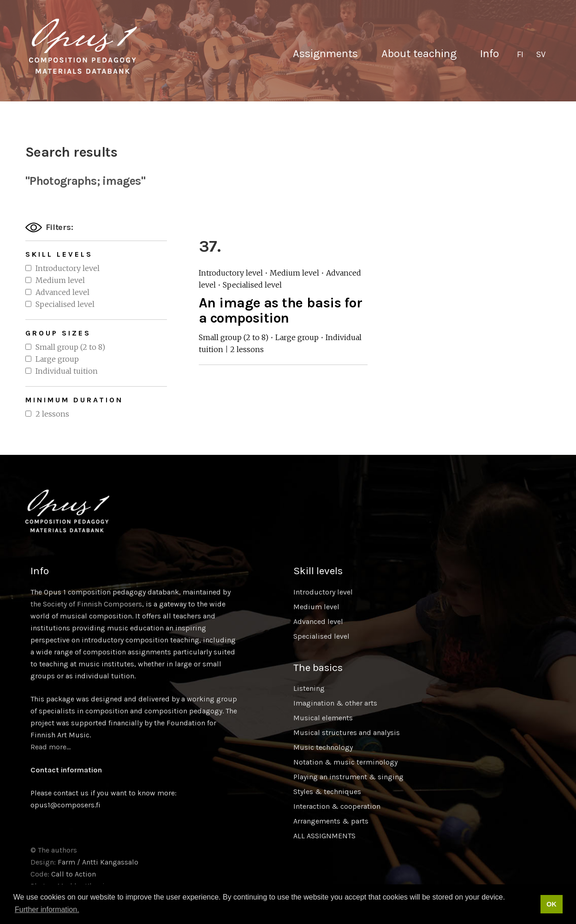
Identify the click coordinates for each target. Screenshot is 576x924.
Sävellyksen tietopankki (83, 46)
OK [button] (552, 904)
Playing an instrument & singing (348, 777)
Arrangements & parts (331, 821)
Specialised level (65, 304)
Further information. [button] (47, 909)
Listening (309, 688)
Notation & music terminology (345, 762)
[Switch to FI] (520, 55)
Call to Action (74, 874)
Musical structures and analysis (347, 733)
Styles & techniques (327, 792)
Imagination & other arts (335, 703)
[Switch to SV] (541, 55)
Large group (57, 359)
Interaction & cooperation (337, 806)
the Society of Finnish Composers (86, 604)
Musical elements (323, 718)
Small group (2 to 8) (70, 347)
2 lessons (52, 414)
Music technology (323, 747)
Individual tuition (67, 371)
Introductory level (68, 268)
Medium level (60, 280)
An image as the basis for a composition (281, 310)
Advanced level (62, 292)
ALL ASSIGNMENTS (324, 836)
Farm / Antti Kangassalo (98, 862)
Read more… (50, 747)
